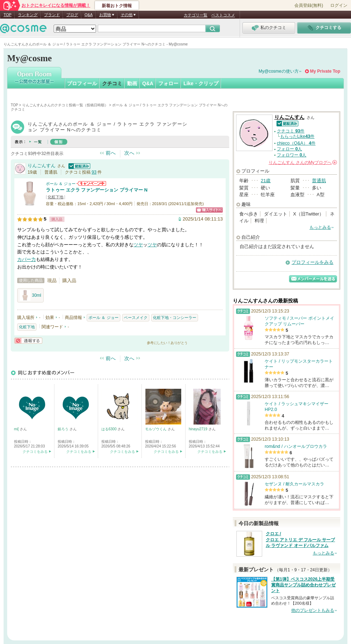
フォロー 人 (289, 149)
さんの (303, 163)
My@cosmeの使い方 (279, 71)
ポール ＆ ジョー (61, 184)
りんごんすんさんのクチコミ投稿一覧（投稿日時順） (65, 105)
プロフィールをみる (312, 262)
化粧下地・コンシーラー (175, 318)
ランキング (28, 15)
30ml (30, 295)
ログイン (339, 5)
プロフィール (82, 83)
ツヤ (138, 245)
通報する (28, 341)
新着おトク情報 (117, 6)
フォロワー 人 (292, 155)
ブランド (52, 15)
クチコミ (112, 83)
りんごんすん (42, 166)
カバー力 (27, 259)
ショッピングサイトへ (209, 210)
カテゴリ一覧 (196, 15)
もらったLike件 (297, 136)
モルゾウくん (156, 429)
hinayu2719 (199, 429)
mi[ (17, 429)
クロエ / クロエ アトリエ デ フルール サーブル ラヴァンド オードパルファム (300, 540)
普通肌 (319, 181)
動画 (132, 83)
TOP (8, 15)
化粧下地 (56, 197)
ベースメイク (136, 318)
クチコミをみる (35, 452)
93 (94, 172)
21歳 (266, 181)
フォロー (168, 83)
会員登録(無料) (309, 5)
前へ (111, 153)
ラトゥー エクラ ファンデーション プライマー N (97, 190)
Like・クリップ (201, 83)
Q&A (89, 15)
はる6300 (109, 429)
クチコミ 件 (291, 131)
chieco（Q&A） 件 (296, 143)
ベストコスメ (223, 15)
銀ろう (64, 429)
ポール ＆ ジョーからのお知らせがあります (91, 183)
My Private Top (325, 71)
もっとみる (320, 227)
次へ (129, 153)
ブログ (72, 15)
